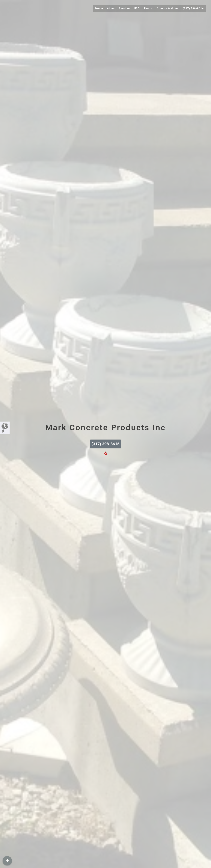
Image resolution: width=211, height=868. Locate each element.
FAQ (137, 8)
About (111, 8)
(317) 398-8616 (193, 8)
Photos (148, 8)
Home (99, 8)
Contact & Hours (168, 8)
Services (125, 8)
